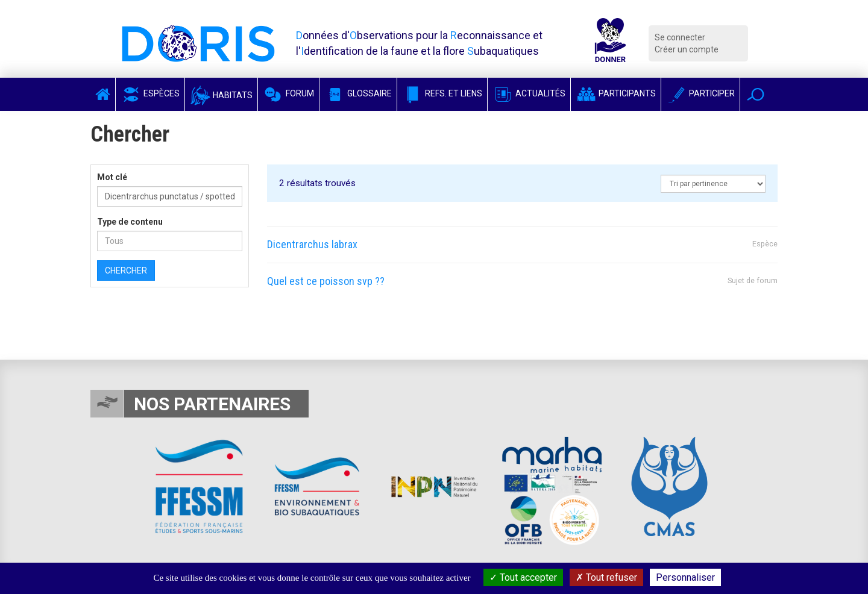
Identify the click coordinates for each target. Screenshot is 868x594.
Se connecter (680, 37)
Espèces (150, 93)
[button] (756, 94)
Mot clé (112, 177)
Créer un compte (687, 49)
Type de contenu (130, 222)
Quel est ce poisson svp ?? (326, 281)
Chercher (126, 270)
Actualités (529, 93)
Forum (288, 93)
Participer (700, 93)
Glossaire (358, 93)
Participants (616, 93)
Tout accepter (523, 577)
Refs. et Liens (442, 93)
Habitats (221, 95)
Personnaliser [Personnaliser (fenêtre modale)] (685, 577)
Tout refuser (606, 577)
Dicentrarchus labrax (312, 244)
